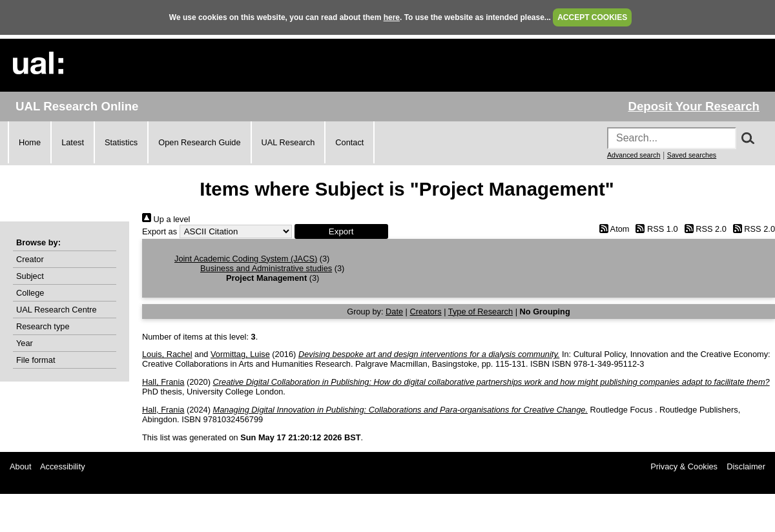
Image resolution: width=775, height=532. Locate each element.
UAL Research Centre (57, 310)
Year (25, 343)
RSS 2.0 (703, 229)
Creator (30, 259)
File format (36, 360)
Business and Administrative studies (266, 268)
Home (30, 142)
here (392, 17)
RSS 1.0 (655, 229)
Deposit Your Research (694, 106)
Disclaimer (746, 466)
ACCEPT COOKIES (592, 17)
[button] (341, 231)
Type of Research (480, 312)
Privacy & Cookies (684, 466)
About (20, 466)
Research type (43, 326)
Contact (349, 142)
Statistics (121, 142)
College (30, 293)
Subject (30, 276)
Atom (612, 229)
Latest (73, 142)
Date (394, 312)
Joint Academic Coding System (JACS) (246, 259)
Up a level (166, 219)
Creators (426, 312)
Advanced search (634, 155)
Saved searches (692, 155)
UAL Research (288, 142)
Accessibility (63, 466)
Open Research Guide (199, 142)
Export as (160, 231)
